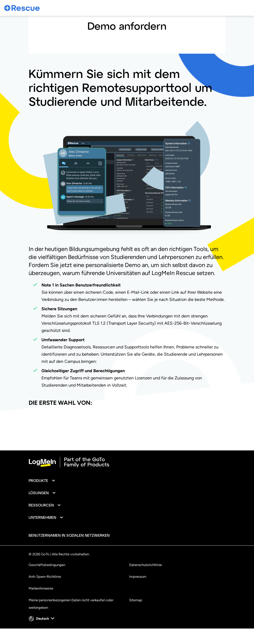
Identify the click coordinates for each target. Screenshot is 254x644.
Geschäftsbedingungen (47, 580)
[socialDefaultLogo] (119, 551)
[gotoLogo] (22, 8)
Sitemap (136, 616)
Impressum (138, 592)
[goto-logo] (127, 478)
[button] (42, 496)
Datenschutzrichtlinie (145, 580)
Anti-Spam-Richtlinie (45, 592)
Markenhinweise (41, 604)
